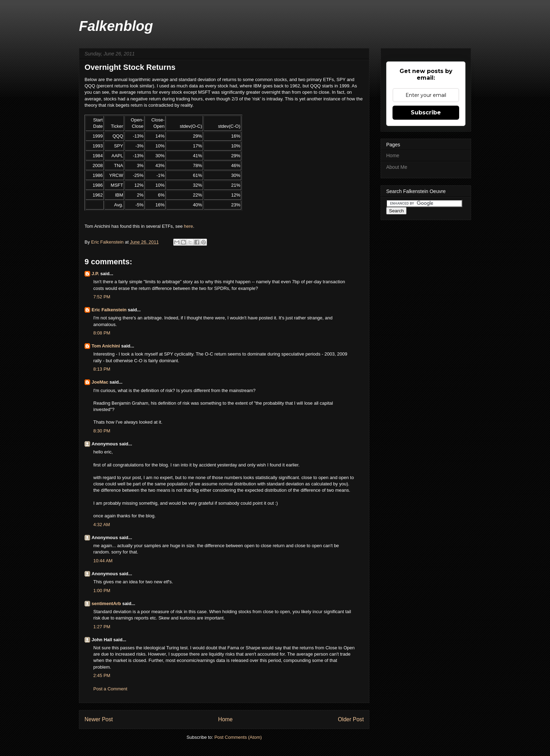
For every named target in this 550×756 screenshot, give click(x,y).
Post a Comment (110, 689)
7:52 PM (102, 297)
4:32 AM (102, 525)
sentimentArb (106, 604)
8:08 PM (102, 333)
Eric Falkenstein (109, 310)
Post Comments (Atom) (238, 737)
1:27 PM (102, 627)
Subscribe (426, 112)
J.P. (95, 274)
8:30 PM (102, 431)
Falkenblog (116, 26)
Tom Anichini (106, 346)
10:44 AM (103, 561)
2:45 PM (102, 675)
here (188, 226)
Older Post (351, 719)
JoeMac (100, 382)
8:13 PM (102, 369)
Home (226, 719)
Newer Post (99, 719)
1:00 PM (102, 591)
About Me (397, 167)
